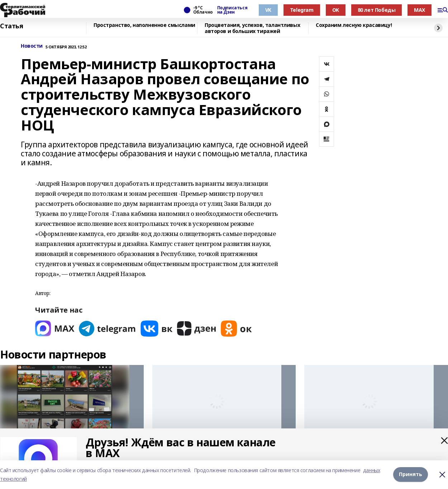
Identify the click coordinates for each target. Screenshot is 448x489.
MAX (420, 10)
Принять (411, 474)
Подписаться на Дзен (232, 10)
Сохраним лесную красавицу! (354, 25)
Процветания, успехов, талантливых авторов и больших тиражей (252, 28)
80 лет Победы (377, 10)
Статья (11, 26)
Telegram (302, 10)
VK (268, 10)
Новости (32, 46)
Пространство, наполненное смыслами (144, 25)
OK (336, 10)
